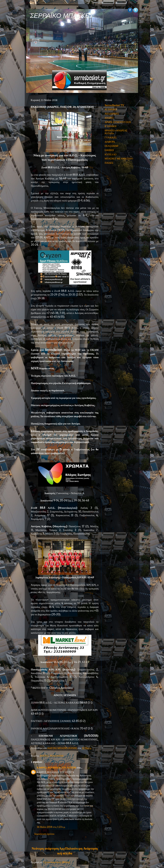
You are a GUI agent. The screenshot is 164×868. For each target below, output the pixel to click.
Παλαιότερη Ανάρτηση (81, 848)
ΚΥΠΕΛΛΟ (111, 154)
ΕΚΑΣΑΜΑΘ (56, 756)
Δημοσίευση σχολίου (44, 834)
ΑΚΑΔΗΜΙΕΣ (112, 114)
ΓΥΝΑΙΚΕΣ (111, 138)
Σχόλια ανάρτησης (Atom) (57, 862)
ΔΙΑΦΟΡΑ (110, 142)
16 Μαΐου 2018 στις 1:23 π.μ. (51, 827)
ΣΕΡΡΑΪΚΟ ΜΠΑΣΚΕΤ (62, 16)
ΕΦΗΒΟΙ (109, 150)
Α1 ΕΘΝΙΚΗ (111, 109)
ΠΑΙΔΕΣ (109, 163)
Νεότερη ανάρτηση (45, 848)
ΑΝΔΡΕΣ (44, 756)
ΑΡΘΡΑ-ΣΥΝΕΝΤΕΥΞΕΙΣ (118, 122)
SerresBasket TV (114, 105)
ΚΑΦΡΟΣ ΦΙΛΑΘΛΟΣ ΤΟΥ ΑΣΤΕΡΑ (57, 768)
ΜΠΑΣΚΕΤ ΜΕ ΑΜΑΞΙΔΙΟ (119, 159)
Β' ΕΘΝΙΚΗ (111, 126)
